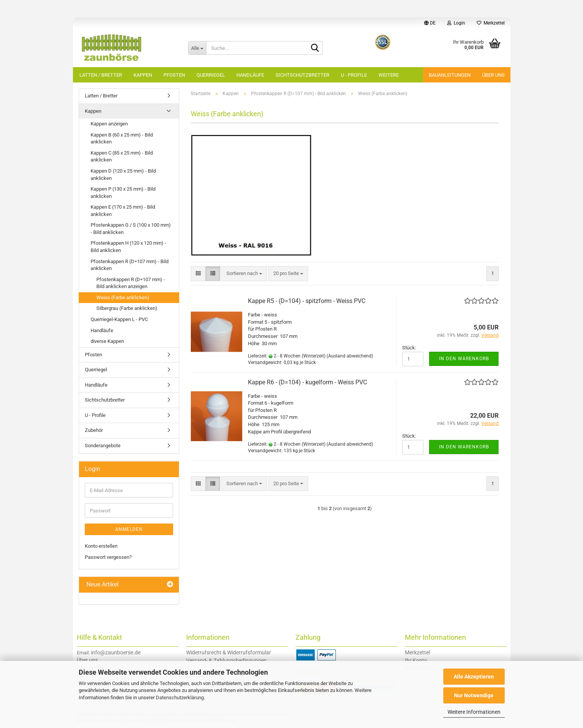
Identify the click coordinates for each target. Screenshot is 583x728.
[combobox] (244, 274)
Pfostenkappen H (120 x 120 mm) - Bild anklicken (128, 247)
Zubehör (94, 430)
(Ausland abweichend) (350, 356)
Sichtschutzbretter (302, 75)
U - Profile (354, 75)
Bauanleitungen (450, 75)
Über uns (493, 75)
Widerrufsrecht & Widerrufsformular (229, 652)
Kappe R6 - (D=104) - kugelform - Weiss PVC (307, 382)
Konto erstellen (101, 546)
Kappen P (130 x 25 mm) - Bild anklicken (123, 193)
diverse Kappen (107, 341)
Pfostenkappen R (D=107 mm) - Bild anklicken (130, 265)
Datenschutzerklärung (180, 698)
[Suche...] (197, 48)
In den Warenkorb (464, 359)
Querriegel (211, 75)
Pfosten (174, 75)
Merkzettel (491, 23)
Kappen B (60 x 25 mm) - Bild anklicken (122, 138)
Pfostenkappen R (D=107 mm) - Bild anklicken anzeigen (131, 283)
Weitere (389, 75)
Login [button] (456, 23)
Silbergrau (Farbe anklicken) (127, 308)
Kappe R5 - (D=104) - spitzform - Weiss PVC (307, 301)
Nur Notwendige (474, 695)
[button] (430, 23)
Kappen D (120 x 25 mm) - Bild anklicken (123, 175)
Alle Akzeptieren (474, 677)
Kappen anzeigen (109, 124)
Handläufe (250, 75)
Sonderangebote (103, 446)
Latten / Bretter (101, 75)
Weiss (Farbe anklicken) (123, 297)
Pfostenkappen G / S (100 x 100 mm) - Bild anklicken (131, 229)
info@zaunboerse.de (116, 652)
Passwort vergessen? (108, 557)
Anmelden (129, 529)
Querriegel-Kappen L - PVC (119, 319)
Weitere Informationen (474, 712)
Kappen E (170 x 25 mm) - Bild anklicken (123, 211)
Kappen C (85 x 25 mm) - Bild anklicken (122, 156)
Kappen (143, 75)
